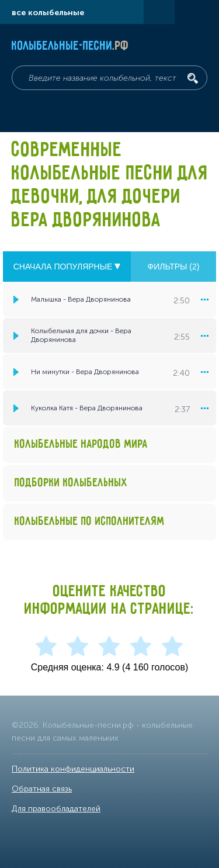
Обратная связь (42, 789)
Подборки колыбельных (71, 483)
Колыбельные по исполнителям (90, 522)
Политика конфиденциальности (73, 769)
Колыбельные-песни (70, 46)
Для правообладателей (56, 809)
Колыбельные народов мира (81, 445)
